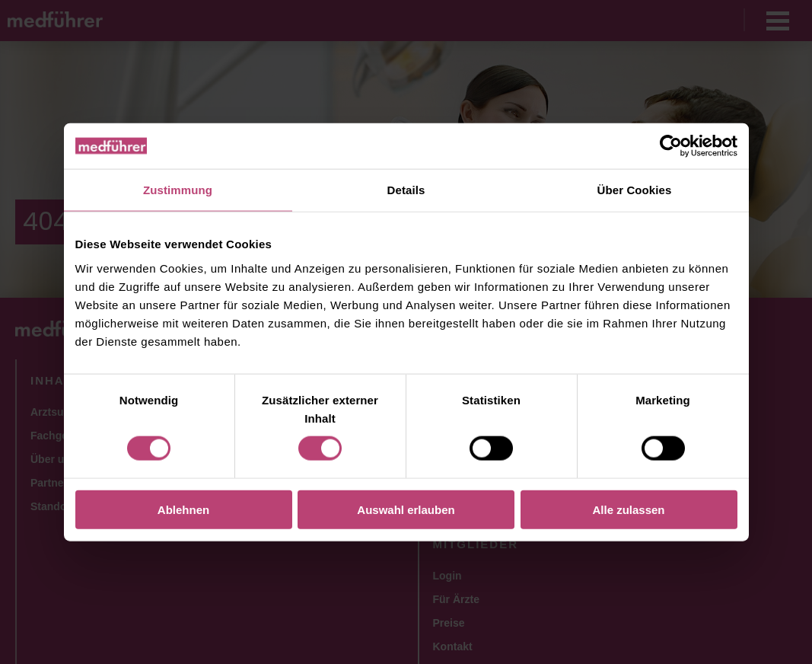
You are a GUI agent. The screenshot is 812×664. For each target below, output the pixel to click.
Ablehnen (183, 509)
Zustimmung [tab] (178, 190)
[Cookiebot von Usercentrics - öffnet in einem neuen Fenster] (671, 146)
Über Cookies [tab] (635, 190)
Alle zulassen (628, 509)
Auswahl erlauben (406, 509)
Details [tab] (406, 190)
